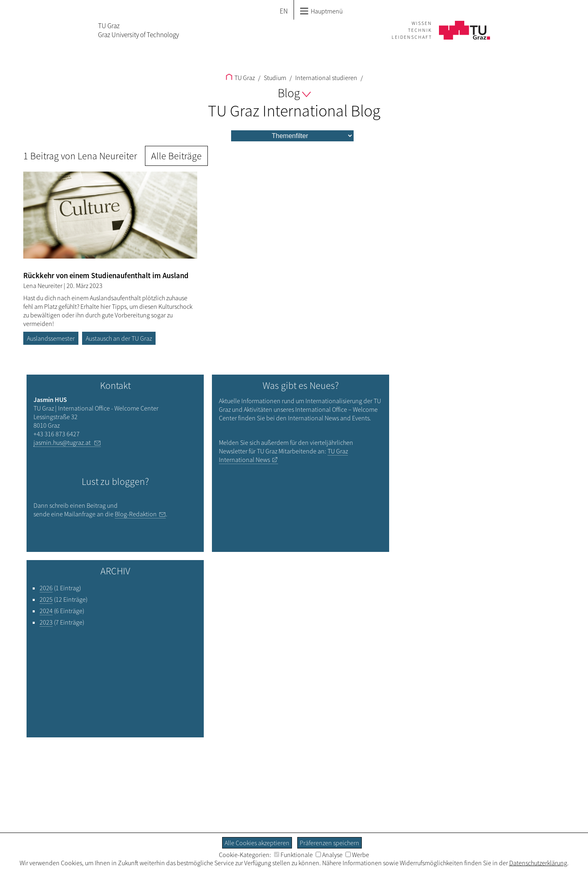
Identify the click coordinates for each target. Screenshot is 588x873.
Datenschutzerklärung (538, 863)
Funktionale (293, 855)
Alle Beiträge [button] (176, 156)
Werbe (357, 855)
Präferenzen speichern (330, 843)
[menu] (292, 136)
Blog (294, 93)
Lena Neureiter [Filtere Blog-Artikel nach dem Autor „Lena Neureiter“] (43, 286)
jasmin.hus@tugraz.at (63, 442)
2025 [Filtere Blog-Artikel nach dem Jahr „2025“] (46, 599)
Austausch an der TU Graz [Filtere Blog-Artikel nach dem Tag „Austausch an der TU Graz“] (119, 338)
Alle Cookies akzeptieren (257, 843)
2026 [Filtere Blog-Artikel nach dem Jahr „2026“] (46, 588)
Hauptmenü (321, 11)
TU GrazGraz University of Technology (138, 30)
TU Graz (240, 78)
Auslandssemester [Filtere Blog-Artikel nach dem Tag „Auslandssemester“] (51, 338)
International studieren (326, 78)
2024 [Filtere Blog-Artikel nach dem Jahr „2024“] (46, 611)
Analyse (329, 855)
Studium (274, 78)
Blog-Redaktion (136, 514)
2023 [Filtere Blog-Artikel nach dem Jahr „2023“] (46, 622)
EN (284, 11)
